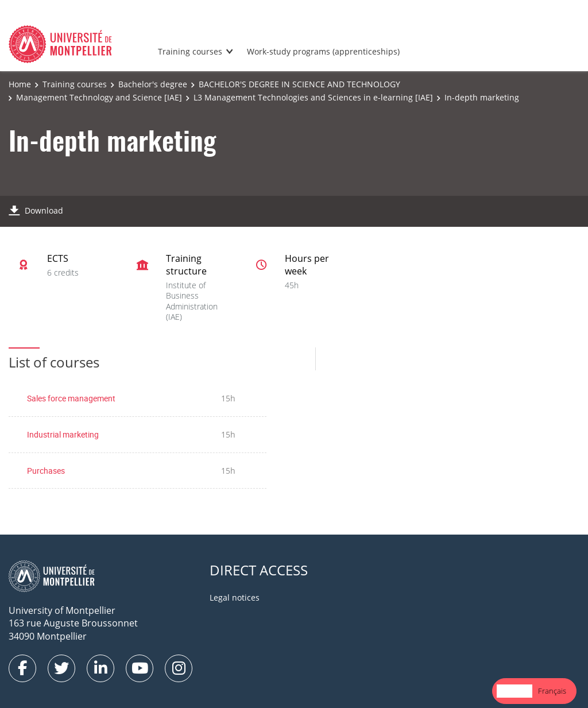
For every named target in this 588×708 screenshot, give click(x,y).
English (514, 691)
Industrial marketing (63, 434)
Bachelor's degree (153, 84)
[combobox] (514, 691)
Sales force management (71, 398)
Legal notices (235, 597)
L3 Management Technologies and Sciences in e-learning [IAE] (313, 97)
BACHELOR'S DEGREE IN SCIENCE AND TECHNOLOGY (299, 84)
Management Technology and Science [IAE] (99, 97)
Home (20, 84)
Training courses (190, 51)
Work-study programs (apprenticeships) (323, 51)
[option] (552, 691)
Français (552, 691)
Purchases (46, 471)
